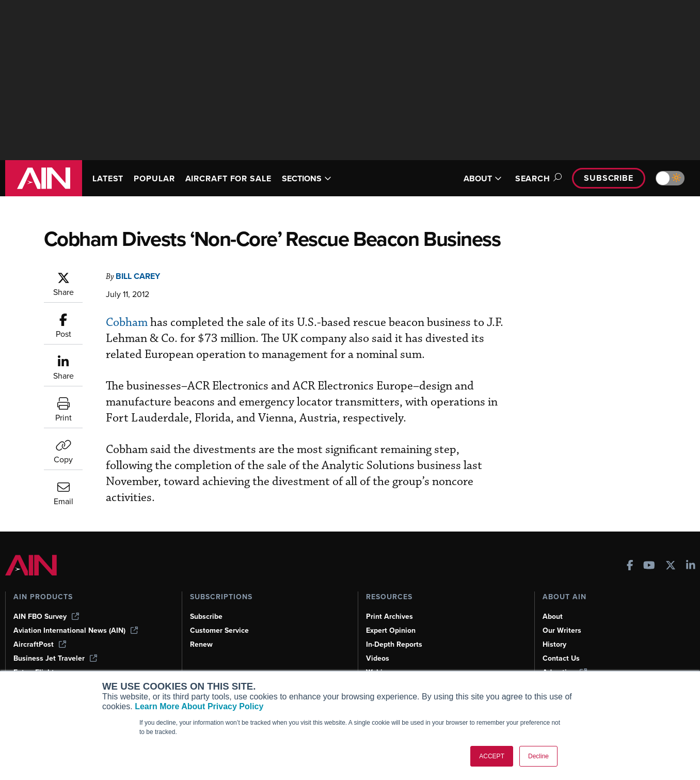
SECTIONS (307, 178)
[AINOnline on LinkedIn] (691, 566)
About (553, 617)
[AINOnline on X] (671, 566)
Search (537, 178)
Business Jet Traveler (55, 658)
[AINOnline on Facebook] (630, 566)
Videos (378, 658)
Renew (201, 644)
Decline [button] (538, 756)
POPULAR (154, 178)
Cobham (127, 323)
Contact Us (561, 658)
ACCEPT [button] (492, 756)
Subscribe (609, 178)
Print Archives (389, 617)
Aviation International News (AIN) (76, 630)
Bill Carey (138, 276)
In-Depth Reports (394, 644)
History (554, 644)
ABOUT (483, 178)
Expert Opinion (391, 630)
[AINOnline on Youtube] (649, 566)
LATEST (108, 178)
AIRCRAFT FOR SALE (228, 178)
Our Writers (562, 630)
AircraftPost (40, 644)
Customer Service (219, 630)
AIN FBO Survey (46, 617)
